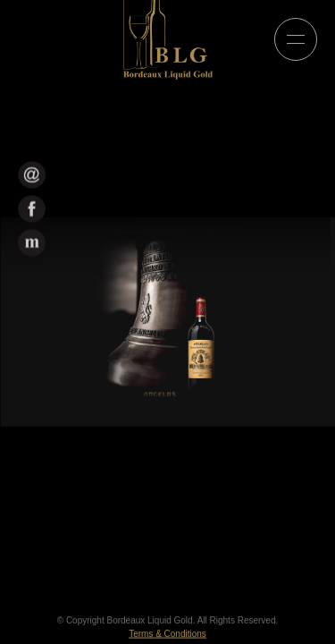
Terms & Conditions (167, 636)
